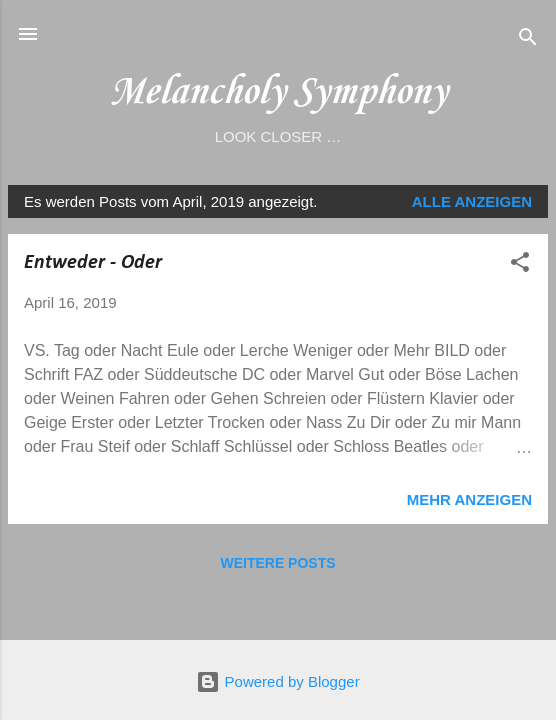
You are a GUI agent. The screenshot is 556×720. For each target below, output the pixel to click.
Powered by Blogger (277, 681)
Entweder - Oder (93, 263)
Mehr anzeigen (469, 499)
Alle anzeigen (472, 201)
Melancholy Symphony (278, 92)
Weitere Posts (277, 563)
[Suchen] (528, 40)
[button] (520, 265)
